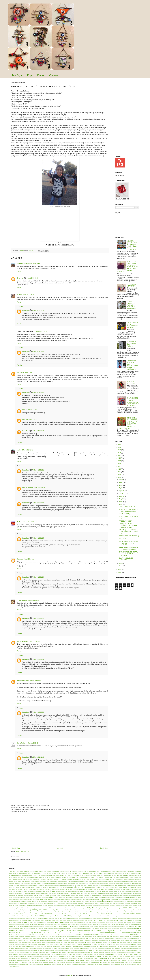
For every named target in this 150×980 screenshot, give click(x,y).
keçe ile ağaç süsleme (48, 927)
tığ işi (45, 956)
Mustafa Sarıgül (137, 943)
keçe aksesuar (82, 919)
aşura (56, 877)
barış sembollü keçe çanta (108, 879)
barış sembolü (120, 879)
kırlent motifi (133, 935)
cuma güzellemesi (87, 887)
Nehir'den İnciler (24, 947)
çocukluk (88, 891)
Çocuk (139, 889)
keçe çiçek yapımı (25, 925)
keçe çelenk (135, 923)
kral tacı (20, 939)
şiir (97, 954)
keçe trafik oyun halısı (61, 933)
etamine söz (28, 901)
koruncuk (132, 937)
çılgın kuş (42, 889)
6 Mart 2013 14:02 (31, 419)
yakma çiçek (102, 958)
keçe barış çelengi (40, 921)
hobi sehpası (72, 910)
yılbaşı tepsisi (40, 965)
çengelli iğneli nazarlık (22, 889)
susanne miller (50, 955)
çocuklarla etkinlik (81, 891)
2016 (119, 469)
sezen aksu (91, 952)
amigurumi (112, 873)
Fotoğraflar (30, 905)
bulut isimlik (111, 885)
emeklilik (89, 895)
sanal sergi (32, 953)
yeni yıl (88, 963)
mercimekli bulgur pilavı (15, 943)
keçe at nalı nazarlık (120, 919)
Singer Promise (130, 953)
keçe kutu (134, 929)
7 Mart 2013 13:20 (38, 659)
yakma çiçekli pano (65, 960)
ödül (127, 947)
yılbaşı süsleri (25, 965)
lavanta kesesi (123, 939)
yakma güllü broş (123, 960)
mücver (20, 945)
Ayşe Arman (19, 879)
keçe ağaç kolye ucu (54, 919)
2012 (119, 569)
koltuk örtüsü (123, 937)
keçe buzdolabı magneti (126, 920)
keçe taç (18, 933)
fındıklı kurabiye (73, 903)
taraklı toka (133, 954)
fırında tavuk (109, 903)
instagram (30, 912)
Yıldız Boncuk (47, 965)
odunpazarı (50, 947)
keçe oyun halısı (95, 931)
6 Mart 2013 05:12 (38, 351)
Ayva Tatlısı (26, 879)
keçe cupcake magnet (16, 923)
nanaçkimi (65, 945)
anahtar (133, 873)
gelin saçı (74, 905)
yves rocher (114, 965)
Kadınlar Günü (127, 912)
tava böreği (17, 956)
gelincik (85, 905)
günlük (136, 905)
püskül (97, 951)
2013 (119, 477)
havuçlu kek (84, 908)
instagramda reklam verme (40, 912)
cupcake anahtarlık (118, 887)
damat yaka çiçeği (96, 891)
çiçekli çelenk (80, 889)
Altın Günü (99, 873)
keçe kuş (117, 929)
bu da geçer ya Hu (97, 885)
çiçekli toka (110, 889)
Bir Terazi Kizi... (22, 522)
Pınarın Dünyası (22, 600)
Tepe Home (30, 956)
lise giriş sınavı (19, 941)
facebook (87, 901)
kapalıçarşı (32, 916)
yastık (55, 963)
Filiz (18, 372)
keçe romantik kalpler (120, 931)
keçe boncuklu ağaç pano (84, 921)
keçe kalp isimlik (80, 927)
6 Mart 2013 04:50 (42, 331)
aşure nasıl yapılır (67, 877)
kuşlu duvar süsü (66, 939)
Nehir (131, 945)
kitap (47, 937)
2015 (119, 472)
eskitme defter (45, 897)
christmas (45, 887)
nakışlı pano (59, 945)
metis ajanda (38, 943)
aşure (60, 877)
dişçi (47, 893)
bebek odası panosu (132, 881)
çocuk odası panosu (44, 891)
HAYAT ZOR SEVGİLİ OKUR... (129, 507)
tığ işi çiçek (50, 956)
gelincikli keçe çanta (93, 905)
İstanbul (69, 912)
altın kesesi (105, 873)
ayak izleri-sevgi (22, 264)
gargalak (45, 905)
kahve (43, 914)
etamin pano (95, 899)
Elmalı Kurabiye (71, 895)
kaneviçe (26, 916)
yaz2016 (59, 963)
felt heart (136, 901)
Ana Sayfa (17, 75)
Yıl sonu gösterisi (95, 963)
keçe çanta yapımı (119, 923)
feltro (54, 903)
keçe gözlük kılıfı (136, 925)
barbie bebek (73, 879)
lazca (137, 939)
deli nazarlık (123, 891)
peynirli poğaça (17, 951)
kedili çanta (73, 935)
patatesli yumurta (49, 949)
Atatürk (88, 877)
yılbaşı (102, 963)
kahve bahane (49, 914)
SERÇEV (48, 953)
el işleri (41, 895)
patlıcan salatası (62, 949)
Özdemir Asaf (13, 948)
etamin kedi (111, 897)
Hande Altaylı (32, 908)
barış (85, 879)
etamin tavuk (111, 899)
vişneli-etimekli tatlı (89, 959)
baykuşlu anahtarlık (44, 881)
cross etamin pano (64, 887)
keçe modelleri (45, 931)
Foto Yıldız (124, 903)
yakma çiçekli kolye (54, 960)
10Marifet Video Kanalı (44, 871)
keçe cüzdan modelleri (40, 923)
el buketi (36, 895)
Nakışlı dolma (42, 945)
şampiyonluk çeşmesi (88, 955)
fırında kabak (94, 903)
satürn (44, 953)
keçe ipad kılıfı (57, 926)
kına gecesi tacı (118, 935)
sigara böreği (105, 953)
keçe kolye (111, 929)
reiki (109, 951)
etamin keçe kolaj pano (101, 897)
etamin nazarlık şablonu (85, 899)
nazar (81, 945)
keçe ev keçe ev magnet (105, 925)
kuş (49, 939)
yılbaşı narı (18, 965)
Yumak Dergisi (90, 965)
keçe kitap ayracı (87, 929)
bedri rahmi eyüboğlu (51, 883)
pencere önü (88, 949)
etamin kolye (137, 897)
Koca (57, 937)
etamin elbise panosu (67, 897)
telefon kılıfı (23, 956)
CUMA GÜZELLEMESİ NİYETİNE (126, 559)
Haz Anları (114, 908)
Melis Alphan (113, 941)
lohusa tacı (32, 941)
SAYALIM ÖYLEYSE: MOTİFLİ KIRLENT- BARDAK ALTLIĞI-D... (129, 554)
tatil (137, 954)
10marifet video (34, 871)
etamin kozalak (13, 899)
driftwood (58, 893)
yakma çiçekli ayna (121, 959)
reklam (112, 951)
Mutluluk (15, 945)
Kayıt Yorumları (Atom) (23, 852)
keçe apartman (99, 919)
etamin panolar (103, 899)
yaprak (47, 963)
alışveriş (38, 873)
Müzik (32, 945)
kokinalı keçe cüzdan (68, 937)
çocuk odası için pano (33, 891)
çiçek (57, 889)
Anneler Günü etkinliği (97, 875)
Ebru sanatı (12, 895)
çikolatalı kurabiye (125, 889)
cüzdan (125, 887)
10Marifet (26, 871)
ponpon (68, 951)
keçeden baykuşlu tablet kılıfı (26, 935)
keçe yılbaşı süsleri (127, 933)
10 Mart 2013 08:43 (32, 743)
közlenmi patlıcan (14, 939)
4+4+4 (67, 871)
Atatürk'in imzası (103, 877)
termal (35, 956)
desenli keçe (137, 891)
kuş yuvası (53, 939)
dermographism (130, 891)
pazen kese (73, 949)
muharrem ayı (129, 943)
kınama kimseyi (126, 935)
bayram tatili (92, 881)
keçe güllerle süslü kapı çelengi (18, 926)
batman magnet (132, 879)
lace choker (108, 939)
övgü (139, 947)
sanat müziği (39, 953)
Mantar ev (82, 941)
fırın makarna (81, 903)
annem (104, 875)
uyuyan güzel (13, 959)
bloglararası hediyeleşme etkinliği (39, 885)
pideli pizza (24, 951)
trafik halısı (78, 956)
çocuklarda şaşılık (72, 891)
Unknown (20, 559)
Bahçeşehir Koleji (45, 879)
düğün (122, 893)
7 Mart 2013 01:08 (38, 431)
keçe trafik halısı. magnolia (48, 933)
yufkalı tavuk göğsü (81, 965)
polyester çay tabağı (53, 951)
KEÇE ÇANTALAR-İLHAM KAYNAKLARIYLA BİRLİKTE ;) (133, 325)
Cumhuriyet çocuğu (108, 887)
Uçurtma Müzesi (129, 956)
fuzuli (35, 905)
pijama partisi (31, 951)
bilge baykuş (118, 883)
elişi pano (50, 895)
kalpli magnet (116, 914)
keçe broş (109, 921)
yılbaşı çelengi (133, 963)
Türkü (103, 956)
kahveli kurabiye (57, 914)
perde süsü (111, 948)
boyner (73, 885)
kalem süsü (73, 914)
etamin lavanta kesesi (50, 899)
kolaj (78, 937)
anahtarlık (138, 873)
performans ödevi (119, 949)
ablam (81, 871)
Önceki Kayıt (104, 848)
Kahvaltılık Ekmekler (36, 914)
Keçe (30, 75)
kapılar (80, 916)
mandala (59, 941)
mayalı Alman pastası (100, 941)
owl (105, 947)
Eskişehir (113, 895)
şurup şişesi (118, 955)
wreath (95, 958)
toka (62, 956)
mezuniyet (49, 943)
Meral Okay (129, 941)
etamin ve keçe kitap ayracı (122, 899)
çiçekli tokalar (117, 889)
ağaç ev (105, 871)
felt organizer (34, 903)
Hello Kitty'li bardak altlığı (25, 910)
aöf (107, 875)
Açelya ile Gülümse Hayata (90, 871)
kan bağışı (126, 914)
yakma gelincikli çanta (106, 960)
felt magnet (21, 903)
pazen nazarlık (81, 948)
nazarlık (94, 945)
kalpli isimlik (99, 914)
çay (135, 887)
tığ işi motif (56, 956)
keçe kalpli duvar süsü (117, 927)
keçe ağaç (46, 919)
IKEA (118, 910)
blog (122, 883)
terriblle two (40, 956)
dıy (22, 893)
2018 (119, 464)
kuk (26, 939)
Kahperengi (27, 914)
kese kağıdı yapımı (93, 935)
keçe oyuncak (104, 931)
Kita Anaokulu (42, 937)
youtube (64, 965)
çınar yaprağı (48, 889)
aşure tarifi (75, 877)
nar (78, 945)
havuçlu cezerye (76, 908)
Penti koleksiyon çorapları (101, 949)
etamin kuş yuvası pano (29, 899)
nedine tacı (126, 945)
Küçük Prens (98, 939)
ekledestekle (30, 895)
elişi (46, 895)
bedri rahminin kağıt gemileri (65, 883)
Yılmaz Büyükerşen (57, 965)
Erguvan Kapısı (101, 895)
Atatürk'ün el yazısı (112, 877)
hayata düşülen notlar (100, 908)
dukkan (79, 893)
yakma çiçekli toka (85, 960)
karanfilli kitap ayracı (109, 916)
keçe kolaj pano (104, 929)
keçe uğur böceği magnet (82, 933)
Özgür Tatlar (21, 743)
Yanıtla (19, 271)
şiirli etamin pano (109, 954)
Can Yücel (32, 887)
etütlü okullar (54, 901)
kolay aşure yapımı (95, 937)
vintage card (74, 959)
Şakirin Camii (79, 955)
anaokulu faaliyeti (55, 875)
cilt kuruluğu (52, 887)
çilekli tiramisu (134, 889)
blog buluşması (128, 883)
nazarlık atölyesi (102, 945)
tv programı (121, 956)
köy (140, 937)
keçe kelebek (78, 929)
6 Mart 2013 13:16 (28, 450)
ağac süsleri (100, 871)
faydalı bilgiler (93, 901)
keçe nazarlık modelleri (75, 931)
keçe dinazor (61, 925)
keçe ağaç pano (74, 919)
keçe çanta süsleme (91, 923)
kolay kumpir (103, 937)
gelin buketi (62, 905)
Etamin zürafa (20, 901)
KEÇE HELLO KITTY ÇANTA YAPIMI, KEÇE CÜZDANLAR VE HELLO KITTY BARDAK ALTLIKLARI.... (127, 267)
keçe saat (128, 931)
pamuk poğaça (37, 949)
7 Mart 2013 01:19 (38, 577)
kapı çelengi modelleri (51, 916)
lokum (38, 941)
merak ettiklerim (121, 941)
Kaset (131, 916)
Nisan (121, 502)
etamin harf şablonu (78, 897)
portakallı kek (78, 951)
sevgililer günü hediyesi (81, 953)
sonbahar (32, 955)
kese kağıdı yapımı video (105, 935)
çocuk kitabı (12, 891)
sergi (52, 953)
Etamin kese (118, 897)
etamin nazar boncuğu (73, 899)
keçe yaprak (119, 933)
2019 (119, 461)
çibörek (53, 889)
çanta (129, 887)
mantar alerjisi (76, 941)
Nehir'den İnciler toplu (35, 947)
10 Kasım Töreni (19, 871)
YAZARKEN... (123, 539)
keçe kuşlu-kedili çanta (125, 929)
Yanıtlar (21, 306)
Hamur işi (26, 908)
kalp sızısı (93, 914)
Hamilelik (21, 908)
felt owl (40, 903)
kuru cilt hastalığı (43, 939)
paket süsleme (29, 949)
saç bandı (17, 953)
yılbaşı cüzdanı (125, 963)
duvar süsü (98, 893)
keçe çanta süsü (110, 923)
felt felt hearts (121, 901)
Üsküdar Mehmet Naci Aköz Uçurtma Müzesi (28, 959)
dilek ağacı (31, 893)
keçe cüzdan (28, 922)
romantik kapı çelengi (120, 951)
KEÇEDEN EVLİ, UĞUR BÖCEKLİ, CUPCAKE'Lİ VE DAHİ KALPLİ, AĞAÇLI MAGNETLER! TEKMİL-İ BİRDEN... (127, 423)
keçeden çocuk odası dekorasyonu (42, 935)
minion (83, 943)
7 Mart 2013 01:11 (38, 470)
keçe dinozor (68, 925)
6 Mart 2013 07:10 (26, 372)
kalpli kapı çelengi (107, 914)
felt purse (49, 903)
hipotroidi (63, 910)
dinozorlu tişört (42, 893)
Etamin (41, 75)
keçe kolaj (40, 919)
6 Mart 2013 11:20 (38, 392)
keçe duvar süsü (77, 925)
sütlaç (67, 954)
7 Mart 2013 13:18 (38, 503)
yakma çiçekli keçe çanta (41, 960)
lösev (41, 941)
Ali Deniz (44, 873)
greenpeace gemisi (118, 905)
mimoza (72, 943)
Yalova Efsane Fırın (29, 963)
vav (59, 959)
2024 (119, 450)
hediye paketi (127, 908)
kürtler (103, 939)
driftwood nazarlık (66, 893)
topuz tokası (72, 956)
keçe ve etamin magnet (95, 933)
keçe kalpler (108, 927)
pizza (41, 951)
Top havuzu (66, 956)
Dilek (26, 893)
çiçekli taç (104, 889)
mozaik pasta (110, 943)
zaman (119, 965)
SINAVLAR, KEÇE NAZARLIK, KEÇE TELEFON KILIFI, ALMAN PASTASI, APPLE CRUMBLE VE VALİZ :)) (133, 402)
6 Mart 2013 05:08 (38, 310)
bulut (107, 885)
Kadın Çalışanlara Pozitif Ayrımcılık (114, 912)
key (112, 935)
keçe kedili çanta (57, 929)
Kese (86, 935)
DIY (24, 893)
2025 (119, 447)
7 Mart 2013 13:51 (36, 680)
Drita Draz (74, 893)
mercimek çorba (137, 941)
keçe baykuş (49, 920)
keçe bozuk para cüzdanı (98, 920)
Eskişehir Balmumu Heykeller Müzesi (125, 895)
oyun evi (117, 947)
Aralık (121, 480)
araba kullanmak (121, 875)
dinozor (36, 893)
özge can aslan (21, 949)
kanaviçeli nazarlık (19, 916)
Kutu (90, 939)
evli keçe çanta (63, 901)
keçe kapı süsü (28, 929)
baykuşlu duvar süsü (55, 881)
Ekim (121, 485)
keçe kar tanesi (37, 929)
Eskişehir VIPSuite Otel (35, 897)
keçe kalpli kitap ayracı (129, 927)
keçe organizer (86, 931)
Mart (121, 504)
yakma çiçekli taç (75, 960)
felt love (15, 903)
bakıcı (51, 879)
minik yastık (78, 943)
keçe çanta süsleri (101, 923)
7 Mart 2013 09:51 (40, 487)
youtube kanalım (71, 965)
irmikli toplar (57, 912)
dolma (54, 893)
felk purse (99, 901)
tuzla (89, 956)
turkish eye (84, 956)
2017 (119, 466)
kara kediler (87, 916)
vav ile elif (62, 959)
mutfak (11, 945)
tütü (106, 956)
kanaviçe (132, 914)
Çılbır (38, 889)
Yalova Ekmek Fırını (40, 963)
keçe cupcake (137, 920)
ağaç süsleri (119, 871)
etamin (52, 897)
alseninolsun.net (91, 873)
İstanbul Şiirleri (75, 912)
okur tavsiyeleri (57, 947)
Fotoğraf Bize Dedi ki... (20, 905)
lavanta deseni (114, 939)
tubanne (20, 294)
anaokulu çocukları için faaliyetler (31, 875)
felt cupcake (113, 901)
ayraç (118, 877)
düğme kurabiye (116, 893)
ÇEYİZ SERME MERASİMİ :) (132, 285)
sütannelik (63, 955)
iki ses (21, 912)
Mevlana (44, 943)
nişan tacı (44, 947)
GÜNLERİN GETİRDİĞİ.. (131, 382)
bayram (79, 881)
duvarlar (103, 893)
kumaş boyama (31, 939)
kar (83, 916)
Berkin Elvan (75, 883)
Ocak (121, 566)
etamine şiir (35, 901)
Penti (93, 949)
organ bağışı (100, 947)
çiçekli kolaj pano (89, 889)
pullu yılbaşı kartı (90, 950)
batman (126, 879)
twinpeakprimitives (23, 680)
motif (86, 943)
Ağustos (122, 491)
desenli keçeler (13, 893)
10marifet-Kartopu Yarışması (57, 871)
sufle (44, 955)
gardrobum (39, 905)
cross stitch (74, 887)
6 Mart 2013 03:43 (32, 278)
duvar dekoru (84, 893)
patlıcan (56, 949)
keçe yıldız (15, 935)
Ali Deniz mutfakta (52, 873)
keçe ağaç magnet (65, 919)
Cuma (80, 887)
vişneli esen (81, 959)
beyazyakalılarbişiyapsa (102, 883)
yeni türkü (83, 963)
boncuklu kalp (67, 885)
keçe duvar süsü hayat (88, 925)
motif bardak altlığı (94, 943)
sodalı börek (19, 955)
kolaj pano (87, 937)
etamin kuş (20, 899)
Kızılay (36, 937)
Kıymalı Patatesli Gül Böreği (22, 937)
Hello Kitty (135, 908)
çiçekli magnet (97, 889)
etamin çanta (58, 897)
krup (24, 939)
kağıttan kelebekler (20, 914)
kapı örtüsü (60, 916)
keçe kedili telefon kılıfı (67, 929)
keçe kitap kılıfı (96, 929)
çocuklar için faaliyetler (61, 891)
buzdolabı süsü (136, 885)
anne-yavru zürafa (78, 875)
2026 (119, 444)
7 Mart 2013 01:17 (34, 600)
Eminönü (94, 895)
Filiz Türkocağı (117, 903)
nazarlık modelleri (111, 945)
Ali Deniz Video (61, 873)
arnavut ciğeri (17, 877)
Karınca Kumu (122, 916)
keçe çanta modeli (68, 923)
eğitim (25, 895)
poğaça (45, 950)
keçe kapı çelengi (19, 929)
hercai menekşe (51, 910)
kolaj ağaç (82, 937)
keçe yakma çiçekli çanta (108, 933)
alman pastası (83, 873)
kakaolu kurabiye (65, 914)
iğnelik (137, 910)
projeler (83, 951)
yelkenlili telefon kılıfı (75, 963)
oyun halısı (123, 947)
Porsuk (72, 951)
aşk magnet (45, 877)
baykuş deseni (27, 881)
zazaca (122, 965)
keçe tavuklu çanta (25, 933)
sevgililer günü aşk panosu (68, 953)
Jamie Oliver (82, 912)
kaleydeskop (79, 914)
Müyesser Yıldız (26, 945)
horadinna (92, 910)
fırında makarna (102, 903)
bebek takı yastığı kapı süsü (32, 883)
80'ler (70, 871)
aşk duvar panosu (38, 877)
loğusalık (26, 941)
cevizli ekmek (39, 887)
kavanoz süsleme (14, 919)
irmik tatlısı (50, 912)
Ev (58, 901)
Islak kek (128, 910)
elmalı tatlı (78, 895)
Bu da (91, 885)
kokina (60, 937)
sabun (137, 951)
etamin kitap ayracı (127, 897)
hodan (77, 910)
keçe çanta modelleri (80, 923)
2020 (119, 458)
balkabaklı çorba (57, 879)
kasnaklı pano (137, 916)
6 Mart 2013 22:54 (29, 559)
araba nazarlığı (131, 875)
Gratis (111, 905)
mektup (108, 941)
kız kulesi (31, 937)
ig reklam (133, 910)
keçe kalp (73, 926)
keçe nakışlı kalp (54, 931)
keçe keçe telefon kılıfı (46, 929)
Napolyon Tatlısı (72, 945)
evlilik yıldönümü (74, 901)
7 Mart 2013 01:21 (38, 618)
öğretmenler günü (133, 947)
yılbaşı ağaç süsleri (116, 963)
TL (59, 956)
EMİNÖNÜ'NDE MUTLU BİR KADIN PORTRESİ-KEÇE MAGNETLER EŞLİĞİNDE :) (133, 365)
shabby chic (98, 952)
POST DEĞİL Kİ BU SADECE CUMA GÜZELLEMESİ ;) (128, 510)
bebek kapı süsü (109, 881)
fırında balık (88, 903)
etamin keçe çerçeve (89, 897)
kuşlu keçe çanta (84, 939)
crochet (57, 887)
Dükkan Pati (131, 893)
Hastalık (48, 908)
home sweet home (84, 910)
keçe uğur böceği (71, 933)
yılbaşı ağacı (107, 963)
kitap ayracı (52, 937)
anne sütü (70, 875)
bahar (31, 879)
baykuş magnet (35, 881)
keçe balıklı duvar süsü (18, 921)
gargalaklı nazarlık (53, 905)
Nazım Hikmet (119, 945)
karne (127, 916)
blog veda (27, 885)
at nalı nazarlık (82, 877)
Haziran (122, 496)
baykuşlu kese (64, 881)
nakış (36, 945)
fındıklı (67, 903)
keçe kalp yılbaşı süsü (99, 927)
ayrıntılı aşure (124, 877)
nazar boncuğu (87, 945)
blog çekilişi (135, 883)
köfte (137, 937)
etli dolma (41, 901)
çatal (133, 887)
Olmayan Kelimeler (66, 947)
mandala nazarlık (67, 941)
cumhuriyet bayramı (97, 887)
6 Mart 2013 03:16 (34, 264)
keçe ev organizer (127, 925)
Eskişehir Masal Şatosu (23, 897)
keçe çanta (59, 922)
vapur (56, 958)
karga (116, 916)
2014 (119, 475)
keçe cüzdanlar (50, 923)
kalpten (121, 914)
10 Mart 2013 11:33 (38, 757)
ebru (140, 893)
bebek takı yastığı (20, 883)
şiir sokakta (101, 955)
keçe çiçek (17, 925)
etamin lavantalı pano (62, 899)
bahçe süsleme (37, 879)
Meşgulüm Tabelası (27, 943)
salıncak (27, 953)
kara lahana (94, 916)
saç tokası (22, 953)
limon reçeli (12, 941)
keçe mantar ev (20, 931)
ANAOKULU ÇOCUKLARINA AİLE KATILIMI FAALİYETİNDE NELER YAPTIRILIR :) (132, 245)
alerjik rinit (33, 873)
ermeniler (108, 895)
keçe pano (111, 931)
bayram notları (85, 881)
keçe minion (28, 931)
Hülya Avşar (103, 910)
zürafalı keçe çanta (14, 966)
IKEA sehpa (123, 910)
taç (122, 954)
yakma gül (115, 960)
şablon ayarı (72, 955)
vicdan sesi (68, 959)
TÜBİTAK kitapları (96, 956)
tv (118, 956)
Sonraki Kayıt (16, 848)
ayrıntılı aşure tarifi (132, 877)
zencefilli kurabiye (129, 965)
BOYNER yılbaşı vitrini (81, 885)
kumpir (37, 939)
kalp (84, 914)
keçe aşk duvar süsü (109, 919)
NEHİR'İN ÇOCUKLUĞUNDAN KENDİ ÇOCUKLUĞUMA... (129, 548)
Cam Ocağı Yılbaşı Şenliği (22, 887)
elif (44, 895)
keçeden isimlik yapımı (57, 935)
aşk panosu (52, 877)
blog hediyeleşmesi (19, 885)
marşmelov (88, 941)
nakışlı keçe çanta (51, 945)
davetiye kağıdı (109, 891)
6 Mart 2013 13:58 (31, 410)
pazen (68, 948)
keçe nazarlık (63, 931)
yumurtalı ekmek (98, 965)
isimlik (62, 912)
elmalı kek (63, 895)
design (19, 893)
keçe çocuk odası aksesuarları (50, 925)
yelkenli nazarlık (66, 963)
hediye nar (120, 908)
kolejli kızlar (116, 937)
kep (83, 935)
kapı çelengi (39, 916)
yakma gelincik (95, 960)
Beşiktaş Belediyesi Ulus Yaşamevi (87, 883)
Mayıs (121, 499)
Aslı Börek (24, 877)
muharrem (122, 943)
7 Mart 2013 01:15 (38, 538)
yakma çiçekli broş (131, 958)
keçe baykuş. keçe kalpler (60, 921)
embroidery (84, 895)
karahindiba (101, 916)
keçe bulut (115, 920)
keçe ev (96, 925)
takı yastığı (126, 954)
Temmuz (122, 493)
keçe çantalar (127, 923)
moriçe (19, 450)
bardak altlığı (80, 879)
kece (30, 919)
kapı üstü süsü (74, 916)
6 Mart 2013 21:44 (33, 522)
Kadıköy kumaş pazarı (99, 912)
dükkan (126, 893)
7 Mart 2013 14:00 (38, 712)
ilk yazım (25, 912)
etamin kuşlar (39, 899)
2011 (119, 572)
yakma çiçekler (112, 958)
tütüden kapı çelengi (112, 956)
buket (104, 885)
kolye (128, 937)
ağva (129, 871)
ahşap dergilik (17, 873)
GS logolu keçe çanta (128, 905)
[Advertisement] (60, 830)
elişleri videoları (56, 895)
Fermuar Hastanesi (61, 903)
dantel (103, 891)
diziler (50, 893)
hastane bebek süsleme (56, 908)
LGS (140, 939)
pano (43, 948)
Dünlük (136, 893)
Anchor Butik (64, 875)
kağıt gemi (12, 914)
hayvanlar (109, 908)
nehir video (15, 947)
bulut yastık (118, 885)
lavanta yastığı (131, 939)
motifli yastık (103, 943)
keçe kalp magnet (89, 927)
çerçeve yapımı (32, 889)
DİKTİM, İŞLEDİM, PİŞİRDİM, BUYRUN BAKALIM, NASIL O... (128, 532)
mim (69, 943)
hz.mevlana (113, 910)
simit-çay (110, 953)
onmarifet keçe (82, 947)
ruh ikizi (133, 951)
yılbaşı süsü (33, 965)
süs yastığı (57, 954)
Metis (33, 943)
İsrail (65, 912)
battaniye (138, 879)
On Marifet (75, 947)
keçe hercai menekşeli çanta (35, 927)
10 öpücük (12, 871)
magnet (45, 941)
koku (75, 937)
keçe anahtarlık (91, 919)
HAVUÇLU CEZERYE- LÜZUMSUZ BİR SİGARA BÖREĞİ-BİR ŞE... (128, 525)
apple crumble (112, 875)
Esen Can (20, 278)
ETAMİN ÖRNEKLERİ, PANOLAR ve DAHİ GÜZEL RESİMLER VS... (132, 305)
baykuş (11, 881)
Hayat (90, 908)
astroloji (29, 877)
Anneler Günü (87, 875)
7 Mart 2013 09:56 (34, 641)
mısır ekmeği (64, 943)
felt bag (107, 901)
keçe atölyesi (129, 919)
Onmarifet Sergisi (91, 947)
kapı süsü (67, 916)
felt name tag (27, 903)
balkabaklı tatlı (65, 879)
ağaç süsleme (112, 871)
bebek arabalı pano (100, 881)
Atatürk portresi (95, 877)
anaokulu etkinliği (45, 875)
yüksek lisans (107, 965)
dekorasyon (116, 891)
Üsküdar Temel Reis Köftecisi (46, 959)
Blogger (70, 975)
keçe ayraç (135, 919)
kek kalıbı (79, 935)
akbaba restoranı (25, 873)
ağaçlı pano (125, 871)
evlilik (68, 901)
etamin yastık (134, 899)
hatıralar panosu (67, 908)
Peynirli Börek (128, 948)
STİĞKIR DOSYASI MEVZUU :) (129, 536)
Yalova (21, 962)
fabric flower (81, 901)
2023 (119, 453)
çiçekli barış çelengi (71, 889)
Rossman (128, 951)
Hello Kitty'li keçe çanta (39, 910)
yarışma (51, 963)
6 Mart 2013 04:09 (29, 294)
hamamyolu (15, 908)
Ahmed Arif (134, 871)
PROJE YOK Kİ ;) (124, 514)
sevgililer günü (57, 952)
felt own (44, 903)
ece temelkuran (19, 895)
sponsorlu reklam (39, 955)
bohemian (52, 885)
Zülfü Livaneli (137, 965)
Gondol (100, 905)
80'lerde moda (76, 871)
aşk (32, 877)
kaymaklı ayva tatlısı (23, 919)
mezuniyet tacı (56, 943)
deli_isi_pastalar (28, 487)
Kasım (121, 482)
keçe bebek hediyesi (72, 921)
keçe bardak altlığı (30, 920)
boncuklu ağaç (59, 885)
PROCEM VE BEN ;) (125, 521)
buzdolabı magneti (127, 885)
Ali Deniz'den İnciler (72, 873)
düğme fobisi (109, 893)
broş (88, 885)
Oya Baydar (112, 947)
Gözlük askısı (106, 905)
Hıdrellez (58, 910)
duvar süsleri (91, 893)
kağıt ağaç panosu (136, 912)
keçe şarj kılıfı (134, 931)
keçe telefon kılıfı (36, 933)
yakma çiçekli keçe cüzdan (27, 960)
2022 (119, 455)
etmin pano (47, 901)
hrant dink (97, 910)
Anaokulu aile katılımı (15, 875)
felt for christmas (129, 901)
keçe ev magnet (117, 925)
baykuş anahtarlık (18, 881)
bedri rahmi (42, 883)
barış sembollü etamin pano (94, 879)
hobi (67, 910)
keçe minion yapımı (36, 931)
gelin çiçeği (68, 905)
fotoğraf (129, 903)
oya (107, 947)
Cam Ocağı (12, 887)
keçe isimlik (66, 926)
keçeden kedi (66, 935)
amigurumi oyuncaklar (120, 873)
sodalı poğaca (25, 955)
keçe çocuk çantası (36, 925)
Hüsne (108, 910)
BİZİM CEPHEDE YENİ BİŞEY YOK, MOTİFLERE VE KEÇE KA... (128, 543)
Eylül (121, 488)
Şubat (121, 563)
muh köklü (117, 943)
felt (103, 901)
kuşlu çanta (58, 939)
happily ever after (41, 908)
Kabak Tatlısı (90, 912)
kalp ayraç (88, 914)
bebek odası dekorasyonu (120, 881)
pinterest (37, 950)
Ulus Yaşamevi (137, 956)
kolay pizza (109, 937)
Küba (93, 939)
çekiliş (14, 889)
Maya (92, 941)
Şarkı (95, 955)
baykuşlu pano (72, 881)
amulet (128, 873)
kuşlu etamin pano (75, 939)
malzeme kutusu (52, 941)
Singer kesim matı (121, 953)
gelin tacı (80, 905)
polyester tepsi (62, 951)
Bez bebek (111, 883)
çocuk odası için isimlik (22, 891)
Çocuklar (54, 75)
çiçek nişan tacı (62, 889)
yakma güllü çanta (132, 960)
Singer (115, 953)
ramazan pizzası (104, 951)
